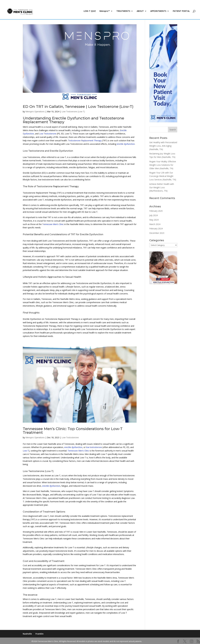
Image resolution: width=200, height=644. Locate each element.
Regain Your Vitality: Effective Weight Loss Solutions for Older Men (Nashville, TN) (163, 165)
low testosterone (94, 447)
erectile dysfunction (126, 144)
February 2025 (156, 211)
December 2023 (157, 233)
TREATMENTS (123, 13)
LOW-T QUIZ (90, 13)
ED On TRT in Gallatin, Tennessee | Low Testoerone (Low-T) (78, 107)
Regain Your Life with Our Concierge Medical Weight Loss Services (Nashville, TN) (163, 176)
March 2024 (155, 224)
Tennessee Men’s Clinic (53, 224)
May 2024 (154, 220)
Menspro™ (105, 13)
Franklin (40, 634)
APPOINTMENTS (158, 13)
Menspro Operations (35, 111)
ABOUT (140, 13)
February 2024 (156, 229)
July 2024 (153, 215)
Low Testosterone (48, 134)
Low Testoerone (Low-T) (73, 111)
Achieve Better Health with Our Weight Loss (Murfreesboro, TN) (162, 187)
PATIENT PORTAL (181, 13)
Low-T (26, 451)
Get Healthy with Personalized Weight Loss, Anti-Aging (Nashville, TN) (163, 146)
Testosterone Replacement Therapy (85, 141)
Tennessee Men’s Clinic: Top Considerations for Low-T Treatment (73, 431)
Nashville (27, 634)
